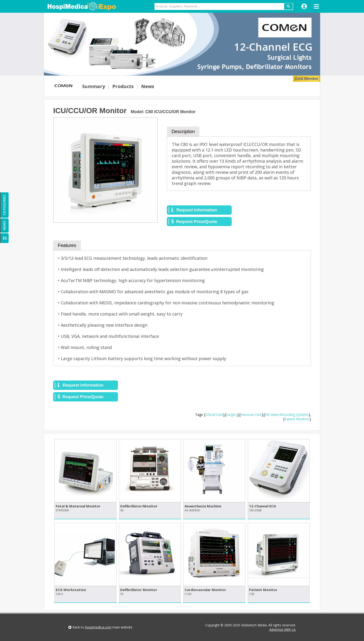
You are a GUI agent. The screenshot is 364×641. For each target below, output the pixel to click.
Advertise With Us (283, 629)
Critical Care (214, 415)
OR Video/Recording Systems (287, 415)
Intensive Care (251, 415)
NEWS (4, 225)
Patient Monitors (297, 419)
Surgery (232, 415)
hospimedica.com (98, 627)
